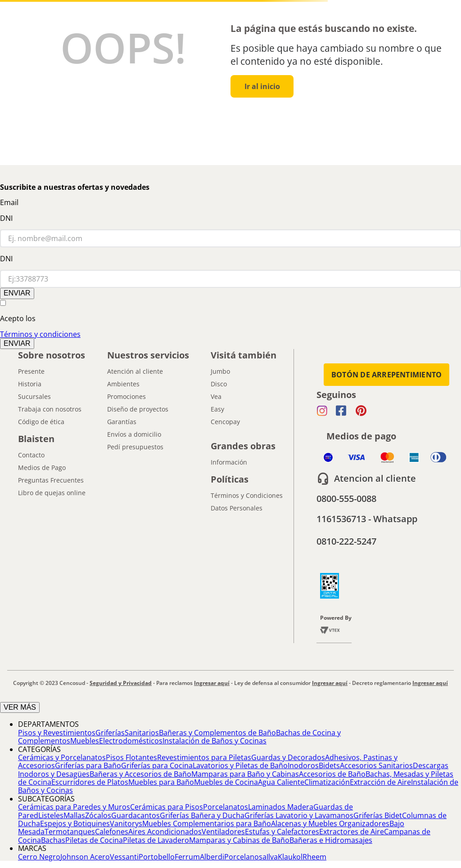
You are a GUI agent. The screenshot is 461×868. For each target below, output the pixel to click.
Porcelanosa (245, 857)
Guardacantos (136, 815)
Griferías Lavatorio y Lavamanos (299, 815)
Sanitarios (142, 733)
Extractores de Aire (352, 832)
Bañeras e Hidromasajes (331, 840)
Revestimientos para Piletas (204, 757)
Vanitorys (126, 823)
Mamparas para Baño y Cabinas (245, 774)
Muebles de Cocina (226, 782)
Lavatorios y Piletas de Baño (240, 765)
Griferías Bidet (378, 815)
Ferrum (187, 857)
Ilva (272, 857)
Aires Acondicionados (165, 832)
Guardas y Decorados (288, 757)
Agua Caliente (281, 782)
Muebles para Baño (161, 782)
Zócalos (98, 815)
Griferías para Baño (88, 765)
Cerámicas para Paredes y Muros (74, 807)
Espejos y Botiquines (75, 823)
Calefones (112, 832)
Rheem (314, 857)
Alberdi (212, 857)
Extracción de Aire (380, 782)
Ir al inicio (262, 86)
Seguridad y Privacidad (121, 683)
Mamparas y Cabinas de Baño (239, 840)
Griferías (110, 733)
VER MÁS (20, 707)
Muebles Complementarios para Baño (207, 823)
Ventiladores (223, 832)
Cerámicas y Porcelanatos (62, 757)
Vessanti (124, 857)
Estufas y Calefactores (282, 832)
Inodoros (303, 765)
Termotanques (70, 832)
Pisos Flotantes (131, 757)
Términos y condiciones (40, 334)
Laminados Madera (281, 807)
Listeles (51, 815)
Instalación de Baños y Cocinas (215, 741)
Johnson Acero (85, 857)
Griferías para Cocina (157, 765)
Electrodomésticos (131, 741)
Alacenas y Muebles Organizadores (330, 823)
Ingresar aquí (212, 683)
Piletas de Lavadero (156, 840)
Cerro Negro (39, 857)
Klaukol (290, 857)
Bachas (53, 840)
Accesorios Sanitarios (376, 765)
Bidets (329, 765)
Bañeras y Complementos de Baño (217, 733)
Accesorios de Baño (332, 774)
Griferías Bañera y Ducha (202, 815)
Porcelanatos (226, 807)
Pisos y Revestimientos (57, 733)
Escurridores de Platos (90, 782)
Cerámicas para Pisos (167, 807)
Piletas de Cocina (94, 840)
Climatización (327, 782)
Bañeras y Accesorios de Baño (140, 774)
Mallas (74, 815)
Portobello (157, 857)
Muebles (85, 741)
